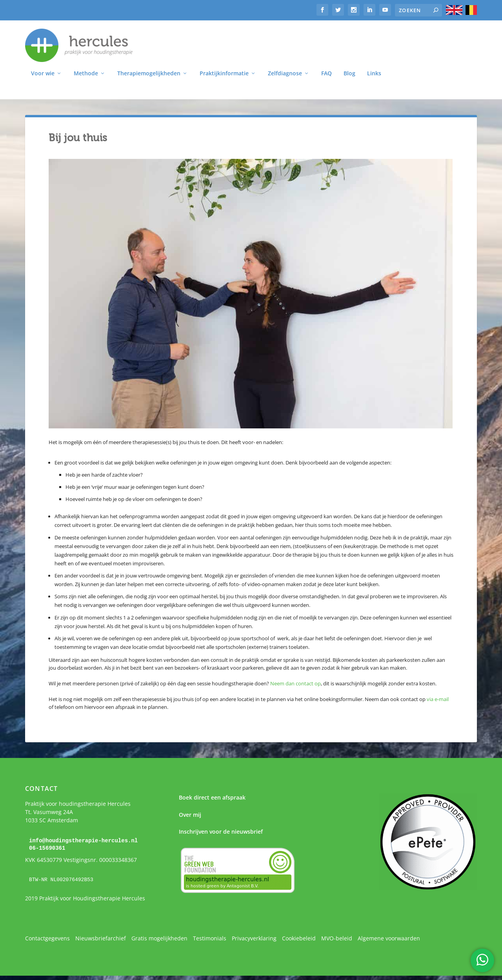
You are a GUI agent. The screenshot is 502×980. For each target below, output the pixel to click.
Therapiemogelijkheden (149, 75)
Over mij (190, 816)
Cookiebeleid (299, 939)
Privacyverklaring (254, 939)
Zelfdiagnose (285, 75)
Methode (86, 75)
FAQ (326, 75)
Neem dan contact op (296, 685)
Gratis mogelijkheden (159, 939)
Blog (349, 75)
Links (374, 75)
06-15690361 (47, 849)
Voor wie (43, 75)
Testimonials (210, 939)
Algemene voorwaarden (389, 939)
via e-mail (438, 700)
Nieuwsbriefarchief (101, 939)
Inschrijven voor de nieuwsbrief (221, 833)
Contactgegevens (47, 939)
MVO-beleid (337, 939)
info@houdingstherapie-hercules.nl (83, 842)
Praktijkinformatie (224, 75)
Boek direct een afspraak (212, 799)
